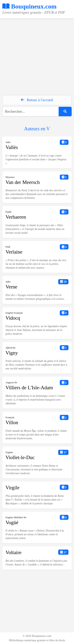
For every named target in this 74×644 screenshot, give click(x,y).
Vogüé (12, 522)
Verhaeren (16, 217)
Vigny (12, 353)
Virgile (13, 488)
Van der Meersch (23, 182)
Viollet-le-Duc (20, 457)
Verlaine (14, 252)
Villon (12, 422)
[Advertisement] (37, 56)
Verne (11, 287)
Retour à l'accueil (37, 100)
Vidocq (13, 318)
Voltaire (14, 552)
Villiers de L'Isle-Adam (29, 388)
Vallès (12, 147)
